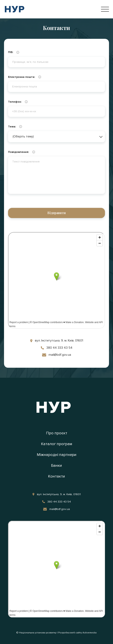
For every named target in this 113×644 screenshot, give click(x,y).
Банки (57, 466)
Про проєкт (57, 433)
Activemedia (90, 633)
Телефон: (25, 102)
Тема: (23, 127)
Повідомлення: (30, 152)
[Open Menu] (105, 9)
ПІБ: (21, 52)
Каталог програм (57, 444)
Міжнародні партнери (57, 455)
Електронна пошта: (30, 77)
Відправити (57, 213)
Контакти (57, 476)
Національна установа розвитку (38, 633)
